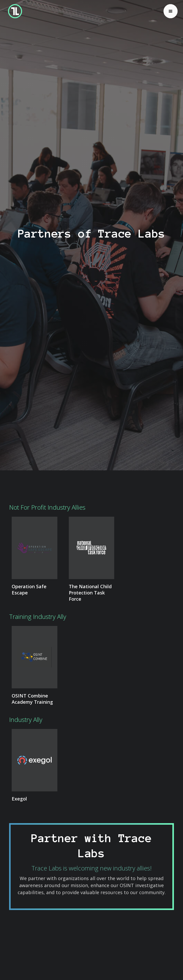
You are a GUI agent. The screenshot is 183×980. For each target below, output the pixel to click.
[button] (171, 11)
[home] (14, 11)
